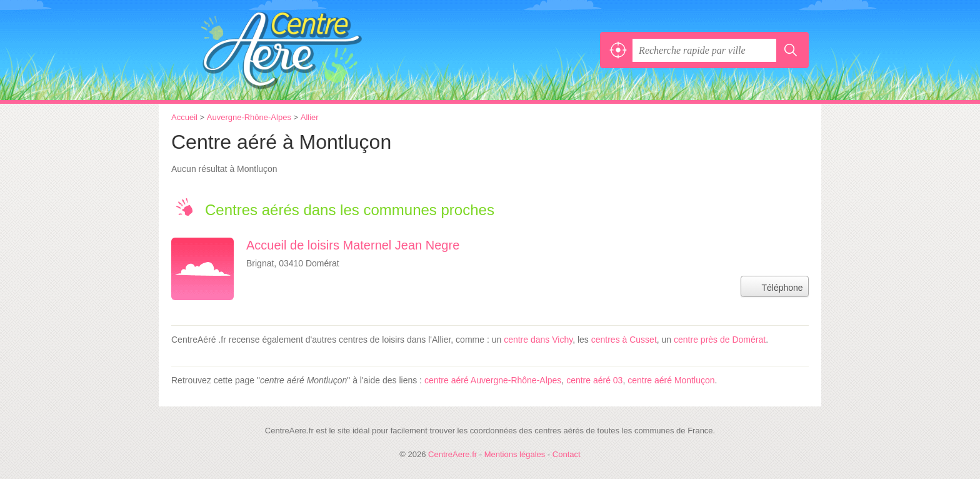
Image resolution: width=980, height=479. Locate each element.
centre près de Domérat (720, 340)
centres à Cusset (624, 340)
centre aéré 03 (594, 380)
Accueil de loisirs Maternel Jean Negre (353, 245)
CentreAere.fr (309, 50)
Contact (567, 454)
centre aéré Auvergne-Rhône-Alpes (493, 380)
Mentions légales (515, 454)
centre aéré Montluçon (671, 380)
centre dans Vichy (538, 340)
